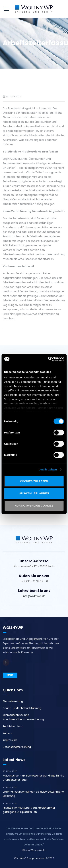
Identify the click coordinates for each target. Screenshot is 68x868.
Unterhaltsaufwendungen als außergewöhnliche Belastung (33, 794)
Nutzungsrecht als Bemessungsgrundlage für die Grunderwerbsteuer (33, 778)
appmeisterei (37, 858)
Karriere (8, 733)
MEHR (10, 675)
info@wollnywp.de (34, 596)
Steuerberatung (13, 701)
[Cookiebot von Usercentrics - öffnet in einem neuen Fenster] (48, 359)
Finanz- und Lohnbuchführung (22, 708)
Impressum (10, 740)
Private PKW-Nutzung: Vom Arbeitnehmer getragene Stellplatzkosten (29, 810)
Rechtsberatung (13, 726)
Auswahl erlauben (34, 493)
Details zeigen (48, 469)
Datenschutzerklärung (17, 747)
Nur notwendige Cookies (34, 506)
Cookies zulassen (34, 481)
